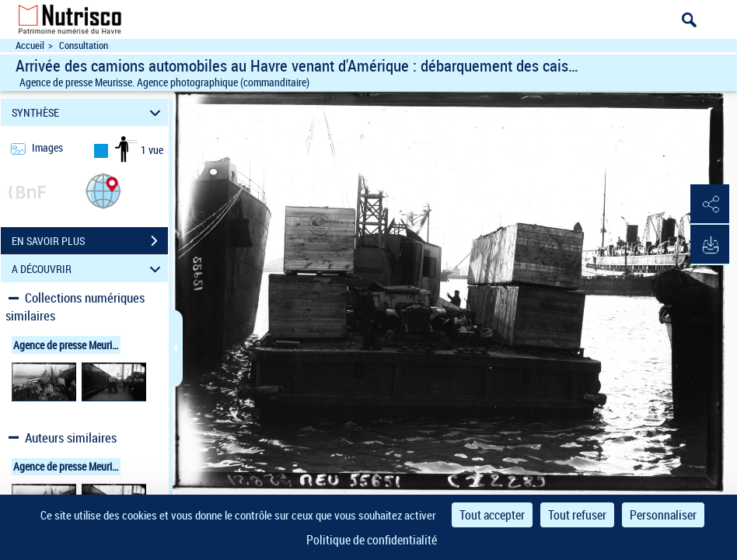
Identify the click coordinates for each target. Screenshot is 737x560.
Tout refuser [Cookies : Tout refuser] (577, 515)
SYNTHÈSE (89, 112)
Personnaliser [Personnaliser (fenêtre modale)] (663, 515)
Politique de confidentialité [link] (372, 540)
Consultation (84, 45)
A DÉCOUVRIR (89, 269)
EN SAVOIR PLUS (90, 241)
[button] (103, 190)
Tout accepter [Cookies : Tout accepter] (492, 515)
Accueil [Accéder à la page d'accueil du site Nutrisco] (30, 45)
